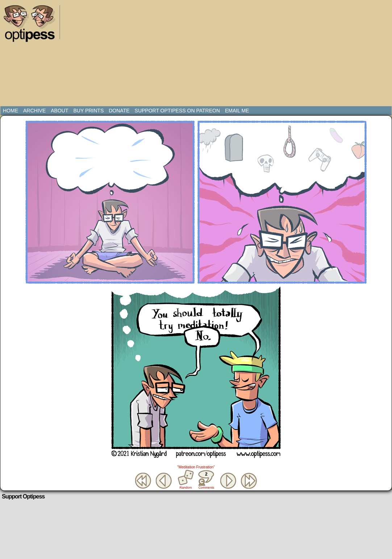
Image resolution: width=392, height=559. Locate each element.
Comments (206, 480)
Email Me (237, 111)
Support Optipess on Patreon (177, 111)
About (59, 111)
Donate (119, 111)
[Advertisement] (197, 54)
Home (11, 111)
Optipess (33, 25)
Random (186, 488)
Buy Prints (88, 111)
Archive (34, 111)
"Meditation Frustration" (196, 467)
